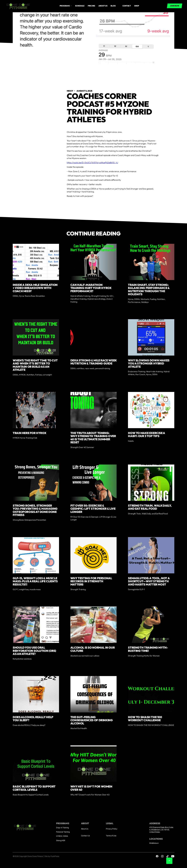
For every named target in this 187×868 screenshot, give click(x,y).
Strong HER (61, 840)
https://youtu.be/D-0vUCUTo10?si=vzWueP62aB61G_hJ (92, 163)
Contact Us (86, 836)
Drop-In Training (62, 828)
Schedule (80, 6)
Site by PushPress (52, 856)
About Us (85, 829)
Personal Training (63, 832)
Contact (127, 6)
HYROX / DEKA (62, 836)
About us (103, 6)
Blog (113, 6)
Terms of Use (111, 836)
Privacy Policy (112, 829)
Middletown (154, 843)
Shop (137, 6)
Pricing (91, 6)
